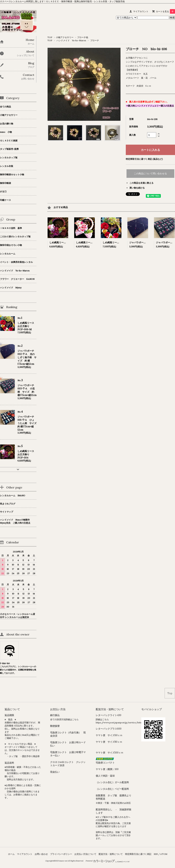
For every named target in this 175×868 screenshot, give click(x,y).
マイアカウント (141, 11)
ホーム (11, 854)
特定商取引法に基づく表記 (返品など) (144, 159)
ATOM (164, 854)
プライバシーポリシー (61, 854)
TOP (50, 37)
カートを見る (165, 11)
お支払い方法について (85, 854)
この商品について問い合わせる (150, 174)
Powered (108, 861)
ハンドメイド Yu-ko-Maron (71, 40)
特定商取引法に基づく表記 (138, 854)
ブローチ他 (83, 37)
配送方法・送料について (111, 854)
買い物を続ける (137, 188)
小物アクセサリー (65, 37)
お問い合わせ (41, 854)
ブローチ (95, 40)
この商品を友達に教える (141, 183)
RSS (156, 854)
